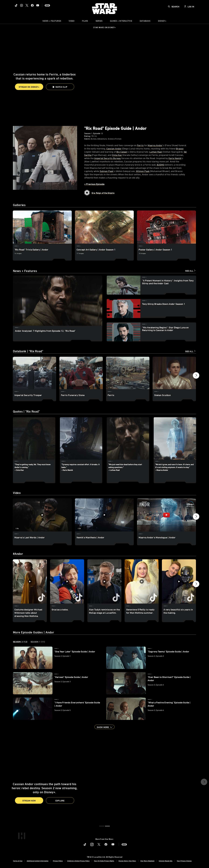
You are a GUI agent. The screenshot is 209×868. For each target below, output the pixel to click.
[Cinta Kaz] (117, 155)
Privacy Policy (58, 861)
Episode (97, 133)
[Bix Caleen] (122, 152)
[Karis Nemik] (175, 158)
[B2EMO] (161, 165)
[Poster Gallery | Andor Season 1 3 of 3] (166, 227)
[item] (52, 22)
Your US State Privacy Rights (104, 861)
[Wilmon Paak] (143, 171)
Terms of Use (18, 861)
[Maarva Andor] (155, 145)
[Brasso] (180, 149)
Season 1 (38, 642)
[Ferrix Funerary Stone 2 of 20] (81, 373)
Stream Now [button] (29, 801)
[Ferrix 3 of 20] (128, 373)
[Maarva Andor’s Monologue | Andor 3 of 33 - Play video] (166, 515)
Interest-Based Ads (166, 861)
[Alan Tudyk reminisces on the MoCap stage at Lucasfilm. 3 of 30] (104, 582)
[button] (60, 87)
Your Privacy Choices (184, 861)
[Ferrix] (140, 145)
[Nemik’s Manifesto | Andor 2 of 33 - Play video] (104, 515)
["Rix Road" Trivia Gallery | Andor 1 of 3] (42, 227)
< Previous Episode (94, 184)
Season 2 (20, 642)
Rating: (88, 136)
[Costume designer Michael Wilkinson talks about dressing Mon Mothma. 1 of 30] (30, 582)
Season (87, 133)
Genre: (87, 139)
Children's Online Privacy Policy (78, 861)
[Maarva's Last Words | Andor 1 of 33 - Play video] (42, 515)
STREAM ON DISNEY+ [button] (29, 87)
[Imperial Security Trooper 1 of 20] (34, 373)
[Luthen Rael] (156, 152)
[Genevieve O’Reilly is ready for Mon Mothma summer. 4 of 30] (142, 582)
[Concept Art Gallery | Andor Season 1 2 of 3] (104, 227)
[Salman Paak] (107, 171)
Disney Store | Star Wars (127, 861)
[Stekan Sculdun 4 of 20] (174, 373)
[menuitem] (72, 22)
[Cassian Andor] (114, 149)
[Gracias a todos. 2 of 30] (67, 582)
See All (189, 271)
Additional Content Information (38, 861)
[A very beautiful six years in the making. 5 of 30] (179, 582)
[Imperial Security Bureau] (108, 158)
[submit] (169, 7)
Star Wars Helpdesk (147, 861)
